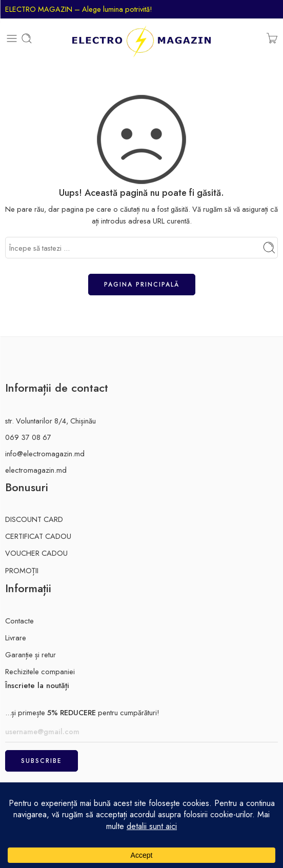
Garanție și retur (31, 654)
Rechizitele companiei (40, 671)
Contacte (19, 621)
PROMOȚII (22, 570)
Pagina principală (142, 285)
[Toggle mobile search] (27, 38)
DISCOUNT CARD (34, 519)
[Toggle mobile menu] (12, 38)
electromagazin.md (36, 470)
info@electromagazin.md (45, 453)
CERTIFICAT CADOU (38, 536)
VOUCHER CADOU (36, 553)
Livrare (16, 638)
